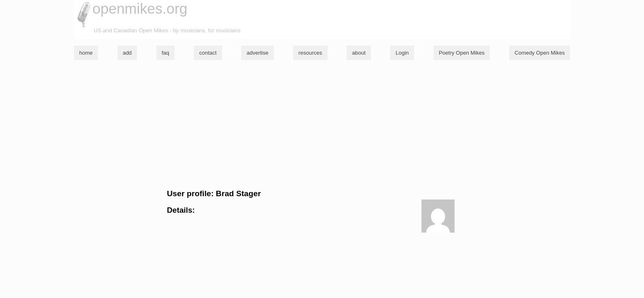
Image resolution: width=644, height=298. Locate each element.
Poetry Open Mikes (462, 53)
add (127, 53)
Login (402, 53)
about (359, 53)
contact (208, 53)
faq (165, 53)
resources (310, 53)
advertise (257, 53)
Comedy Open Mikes (540, 53)
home (86, 53)
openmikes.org (140, 8)
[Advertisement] (322, 125)
